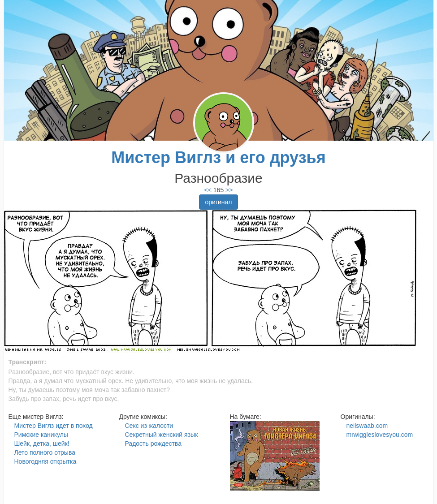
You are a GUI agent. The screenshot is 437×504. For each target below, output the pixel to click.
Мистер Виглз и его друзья (218, 157)
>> (228, 190)
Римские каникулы (41, 435)
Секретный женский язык (162, 435)
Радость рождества (153, 444)
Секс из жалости (149, 426)
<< (208, 190)
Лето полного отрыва (45, 452)
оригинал (218, 202)
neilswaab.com (367, 426)
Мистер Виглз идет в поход (54, 426)
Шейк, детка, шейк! (42, 444)
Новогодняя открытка (45, 461)
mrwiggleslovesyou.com (380, 435)
